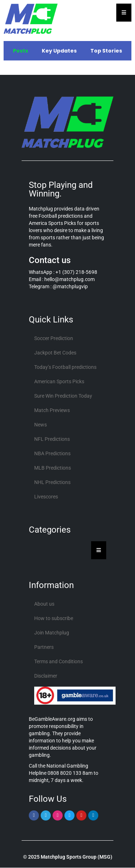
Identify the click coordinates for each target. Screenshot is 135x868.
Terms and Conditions (58, 661)
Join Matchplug (52, 633)
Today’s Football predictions (65, 367)
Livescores (46, 497)
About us (44, 604)
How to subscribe (54, 618)
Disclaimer (46, 676)
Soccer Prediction (54, 338)
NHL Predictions (52, 482)
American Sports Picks (59, 381)
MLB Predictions (53, 468)
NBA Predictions (52, 453)
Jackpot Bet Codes (55, 353)
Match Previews (52, 410)
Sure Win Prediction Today (63, 396)
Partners (44, 647)
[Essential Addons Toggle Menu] (124, 13)
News (40, 425)
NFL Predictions (52, 439)
